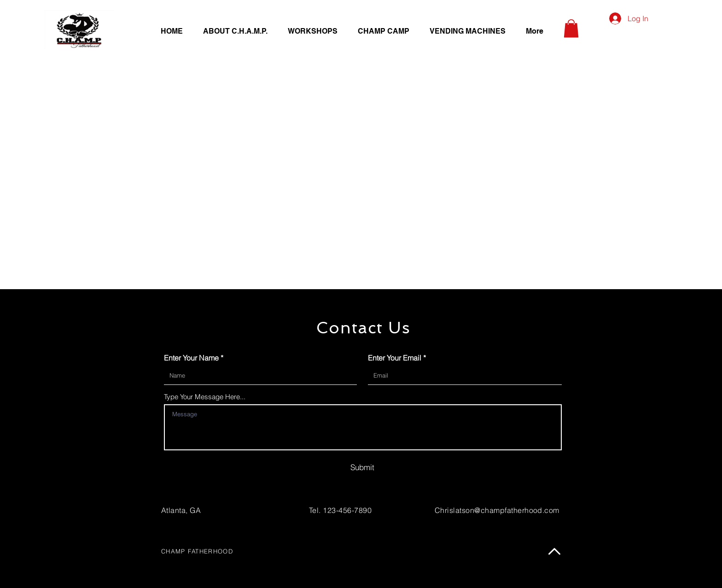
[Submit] (362, 467)
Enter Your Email (395, 358)
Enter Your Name (191, 358)
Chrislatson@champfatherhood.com (497, 510)
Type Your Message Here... (205, 397)
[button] (571, 28)
